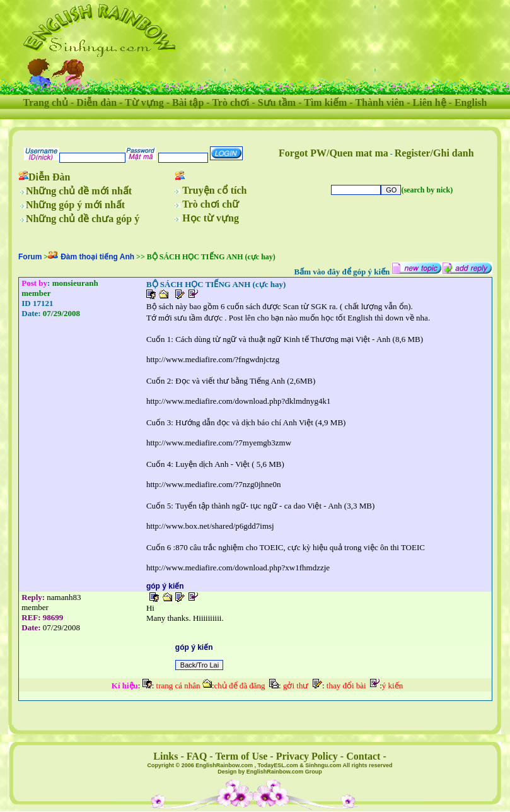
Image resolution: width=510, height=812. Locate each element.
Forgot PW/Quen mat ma (333, 153)
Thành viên (380, 103)
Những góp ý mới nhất (75, 205)
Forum (30, 257)
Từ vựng (144, 103)
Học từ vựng (211, 218)
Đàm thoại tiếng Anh (97, 257)
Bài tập (188, 103)
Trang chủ (46, 103)
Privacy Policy (307, 756)
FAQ (197, 756)
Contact (363, 756)
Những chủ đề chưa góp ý (83, 219)
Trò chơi (230, 103)
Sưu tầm (277, 103)
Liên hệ (430, 103)
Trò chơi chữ (211, 204)
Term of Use (241, 756)
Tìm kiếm (325, 103)
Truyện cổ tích (214, 190)
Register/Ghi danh (434, 153)
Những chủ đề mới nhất (79, 191)
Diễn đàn (96, 103)
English (471, 103)
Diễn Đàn (49, 177)
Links (165, 756)
